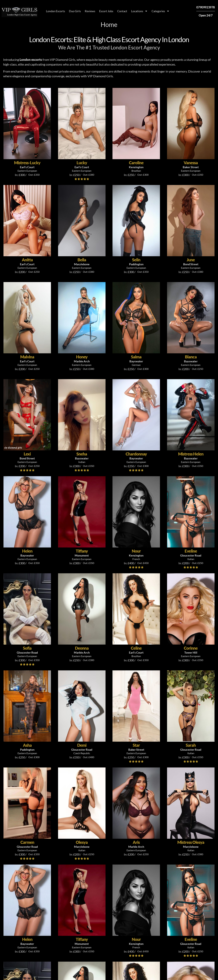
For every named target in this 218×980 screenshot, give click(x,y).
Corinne (191, 648)
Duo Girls (75, 11)
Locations (139, 11)
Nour (136, 551)
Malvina (27, 357)
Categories (160, 11)
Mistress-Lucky (27, 163)
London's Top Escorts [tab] (144, 892)
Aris (136, 842)
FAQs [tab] (194, 892)
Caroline (136, 163)
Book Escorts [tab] (109, 892)
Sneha (82, 454)
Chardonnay (136, 454)
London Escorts (56, 11)
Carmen (27, 842)
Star (136, 745)
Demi (82, 745)
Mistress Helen (191, 454)
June (191, 260)
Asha (27, 745)
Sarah (191, 745)
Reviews (90, 11)
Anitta (27, 260)
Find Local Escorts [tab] (53, 892)
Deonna (82, 648)
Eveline (191, 551)
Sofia (27, 648)
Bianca (191, 357)
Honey (82, 357)
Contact (122, 11)
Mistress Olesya (191, 842)
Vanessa (191, 163)
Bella (82, 260)
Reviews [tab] (176, 892)
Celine (136, 648)
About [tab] (25, 892)
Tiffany (82, 551)
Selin (136, 260)
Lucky (82, 163)
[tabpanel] (109, 925)
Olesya (82, 842)
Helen (27, 551)
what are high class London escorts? (82, 944)
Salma (136, 357)
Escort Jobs (106, 11)
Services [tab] (83, 892)
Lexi (27, 454)
